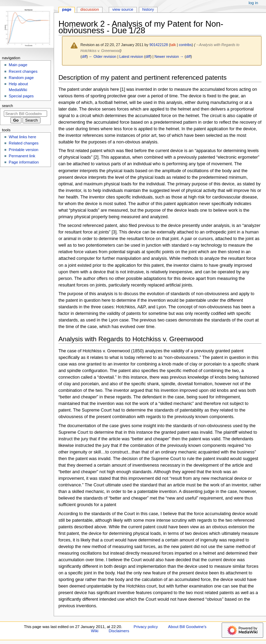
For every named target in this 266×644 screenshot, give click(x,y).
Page (67, 9)
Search (8, 106)
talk (173, 45)
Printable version (23, 150)
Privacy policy (146, 627)
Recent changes (23, 71)
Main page (18, 65)
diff (84, 56)
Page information (24, 162)
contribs (185, 45)
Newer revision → (169, 56)
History (148, 9)
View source (123, 9)
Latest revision (131, 56)
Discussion (90, 9)
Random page (21, 78)
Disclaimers (119, 631)
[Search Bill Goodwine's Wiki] (25, 114)
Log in (253, 3)
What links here (22, 137)
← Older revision (102, 56)
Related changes (24, 143)
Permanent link (22, 156)
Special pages (21, 96)
